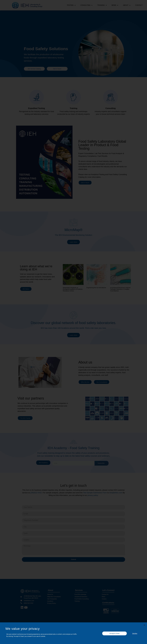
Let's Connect (108, 591)
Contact (139, 5)
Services (79, 591)
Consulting (86, 5)
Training (102, 5)
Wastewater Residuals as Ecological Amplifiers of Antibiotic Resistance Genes (73, 290)
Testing (71, 5)
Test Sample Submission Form (95, 493)
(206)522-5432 (36, 493)
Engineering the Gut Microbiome (96, 288)
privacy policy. (93, 496)
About (127, 5)
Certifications (108, 603)
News (115, 5)
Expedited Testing (37, 109)
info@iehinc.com (116, 493)
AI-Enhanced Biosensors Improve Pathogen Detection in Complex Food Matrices (120, 290)
